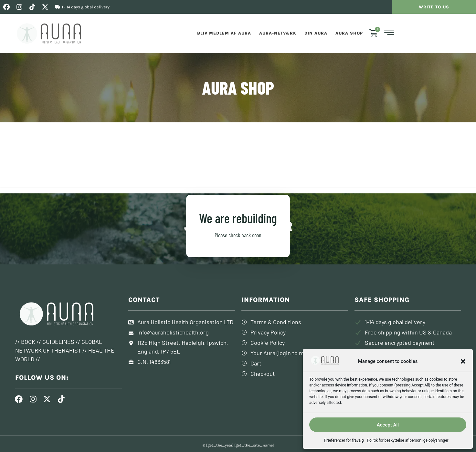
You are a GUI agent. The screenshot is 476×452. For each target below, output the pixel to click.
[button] (463, 361)
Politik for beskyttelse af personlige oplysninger (408, 440)
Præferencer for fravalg (344, 440)
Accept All (388, 425)
